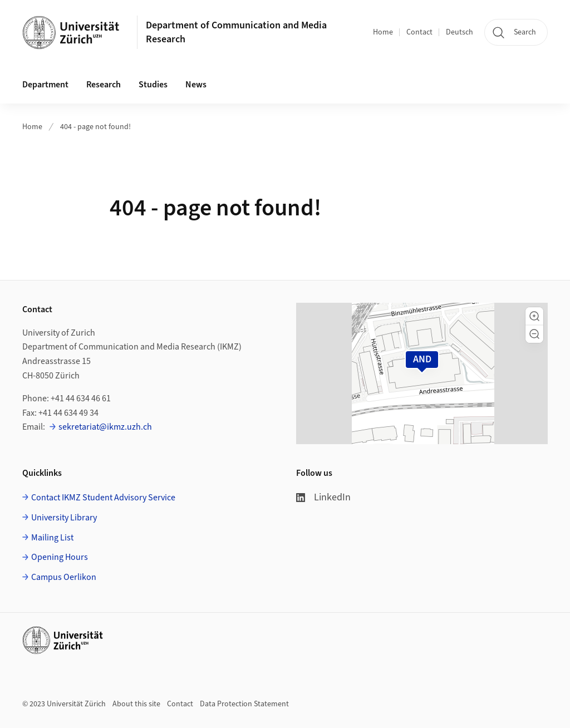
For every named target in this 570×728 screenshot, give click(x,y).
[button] (534, 316)
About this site (136, 704)
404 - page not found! (95, 127)
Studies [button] (153, 85)
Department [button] (45, 85)
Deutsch (460, 32)
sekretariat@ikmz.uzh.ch (105, 427)
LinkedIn (323, 497)
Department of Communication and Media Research (236, 32)
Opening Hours (60, 557)
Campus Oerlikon (64, 577)
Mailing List (52, 538)
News (196, 85)
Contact (419, 32)
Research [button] (104, 85)
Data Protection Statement (244, 704)
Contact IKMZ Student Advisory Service (103, 498)
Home (383, 32)
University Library (64, 518)
